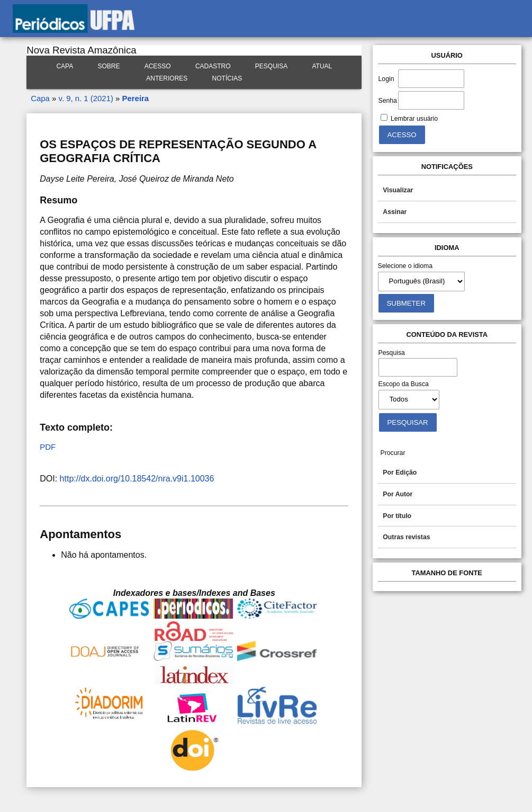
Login (386, 79)
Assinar (395, 212)
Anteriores (167, 78)
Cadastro (213, 66)
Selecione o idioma (405, 266)
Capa (65, 66)
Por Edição (400, 472)
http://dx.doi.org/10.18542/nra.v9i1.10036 (137, 479)
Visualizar (398, 190)
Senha (388, 101)
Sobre (109, 66)
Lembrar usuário (414, 119)
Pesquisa (271, 66)
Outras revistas (406, 537)
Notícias (227, 78)
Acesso (158, 66)
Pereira (136, 98)
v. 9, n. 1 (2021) (86, 98)
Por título (397, 516)
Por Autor (398, 494)
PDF (48, 447)
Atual (322, 66)
